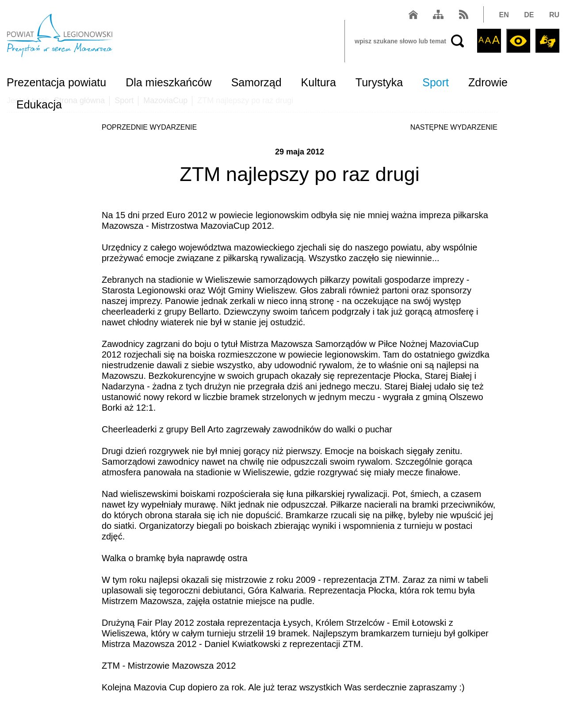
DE (529, 15)
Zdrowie (488, 82)
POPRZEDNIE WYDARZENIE (149, 127)
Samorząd (256, 82)
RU (554, 15)
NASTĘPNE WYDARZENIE (454, 127)
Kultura (319, 82)
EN (504, 15)
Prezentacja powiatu (56, 82)
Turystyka (379, 82)
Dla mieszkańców (169, 82)
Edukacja (39, 104)
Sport (436, 82)
